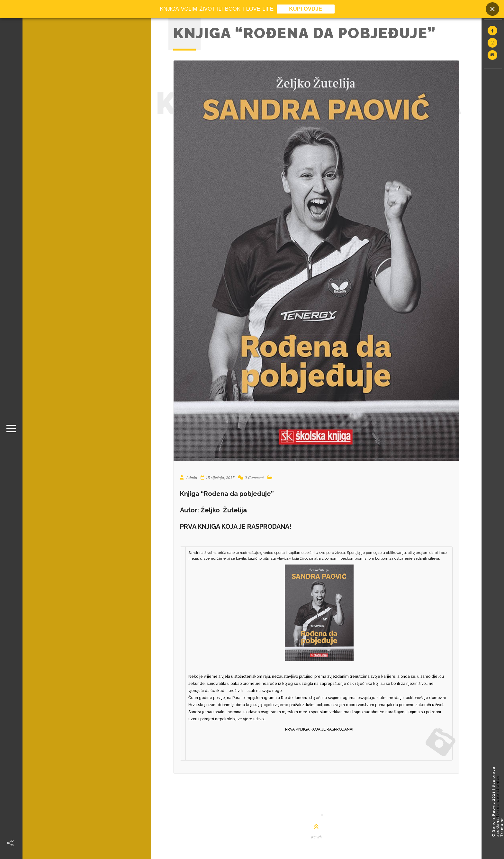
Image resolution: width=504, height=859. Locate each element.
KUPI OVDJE (306, 9)
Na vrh (316, 837)
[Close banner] (492, 9)
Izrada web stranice (498, 796)
